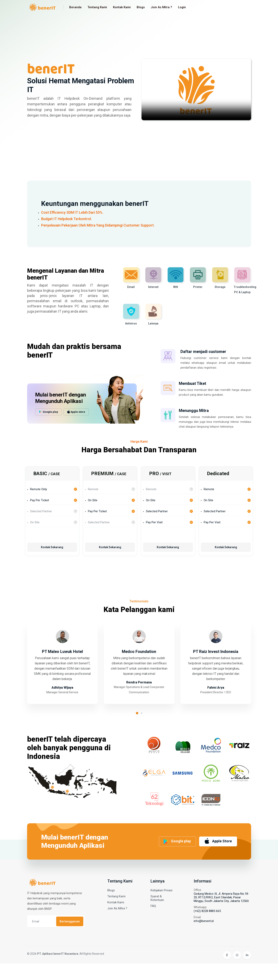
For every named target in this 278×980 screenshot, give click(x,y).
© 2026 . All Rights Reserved (66, 970)
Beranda (75, 7)
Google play (48, 418)
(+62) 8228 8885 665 (207, 927)
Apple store (76, 418)
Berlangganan (70, 938)
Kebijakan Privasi (161, 907)
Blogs (141, 7)
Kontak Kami (122, 7)
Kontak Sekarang (52, 551)
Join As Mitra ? (161, 7)
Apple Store (218, 855)
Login (182, 7)
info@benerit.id (204, 937)
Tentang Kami (97, 7)
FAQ (153, 922)
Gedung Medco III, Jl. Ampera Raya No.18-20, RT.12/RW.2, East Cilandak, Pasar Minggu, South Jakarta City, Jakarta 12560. (221, 914)
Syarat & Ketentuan (157, 915)
